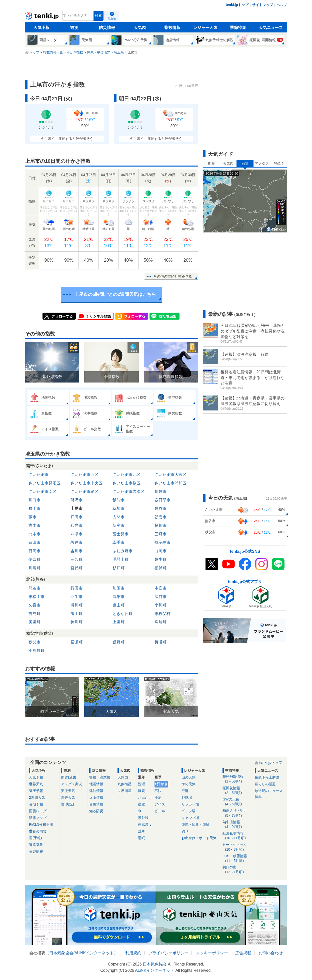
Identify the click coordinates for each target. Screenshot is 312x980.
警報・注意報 (100, 777)
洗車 (141, 831)
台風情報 (96, 804)
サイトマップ (262, 5)
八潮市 (76, 534)
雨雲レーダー (39, 811)
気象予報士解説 (267, 777)
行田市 (76, 588)
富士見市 (120, 534)
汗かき (162, 784)
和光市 (76, 525)
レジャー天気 (205, 28)
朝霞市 (160, 517)
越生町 (160, 559)
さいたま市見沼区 (44, 483)
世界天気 (36, 784)
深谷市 (160, 597)
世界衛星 (124, 791)
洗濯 (141, 784)
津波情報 (96, 791)
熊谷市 (34, 588)
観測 (74, 28)
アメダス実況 (71, 784)
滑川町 (76, 605)
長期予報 (36, 804)
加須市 (118, 588)
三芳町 (76, 559)
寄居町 (160, 622)
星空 (141, 804)
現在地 (112, 18)
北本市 (34, 534)
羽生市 (76, 597)
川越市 (160, 491)
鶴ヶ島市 (162, 542)
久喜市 (34, 605)
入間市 (118, 517)
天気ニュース (271, 28)
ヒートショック (237, 847)
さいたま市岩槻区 (128, 491)
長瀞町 (160, 642)
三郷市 (160, 534)
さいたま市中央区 (86, 483)
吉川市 (76, 551)
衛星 (211, 164)
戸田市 (76, 517)
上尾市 (76, 508)
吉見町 (34, 614)
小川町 (160, 605)
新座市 (118, 525)
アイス (160, 804)
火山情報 (96, 797)
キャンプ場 (190, 818)
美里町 (34, 622)
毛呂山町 (120, 559)
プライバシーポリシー (168, 953)
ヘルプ (282, 5)
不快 (158, 791)
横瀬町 (76, 642)
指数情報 (172, 28)
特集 (258, 797)
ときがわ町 (122, 614)
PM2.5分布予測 (41, 824)
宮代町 (76, 568)
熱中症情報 (237, 825)
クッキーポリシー (212, 953)
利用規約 (133, 953)
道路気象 (36, 845)
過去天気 (68, 797)
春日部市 (162, 500)
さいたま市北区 (126, 475)
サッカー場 (190, 804)
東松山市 (36, 597)
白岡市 (160, 551)
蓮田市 (34, 542)
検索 (98, 16)
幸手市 (118, 542)
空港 (185, 791)
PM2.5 (278, 164)
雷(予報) (35, 838)
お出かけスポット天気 (199, 838)
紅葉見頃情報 (237, 836)
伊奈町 (34, 559)
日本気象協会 (61, 953)
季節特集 (238, 28)
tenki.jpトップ (237, 5)
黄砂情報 (36, 851)
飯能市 (118, 500)
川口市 (34, 500)
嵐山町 (118, 605)
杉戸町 (118, 568)
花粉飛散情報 (237, 779)
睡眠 (141, 838)
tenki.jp (42, 17)
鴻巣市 (118, 597)
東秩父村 (162, 614)
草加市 (118, 508)
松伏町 (160, 568)
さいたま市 (38, 475)
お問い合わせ (271, 953)
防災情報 (107, 28)
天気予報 (41, 28)
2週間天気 (37, 797)
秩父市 (34, 642)
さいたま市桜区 (126, 483)
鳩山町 (76, 614)
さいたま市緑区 (84, 491)
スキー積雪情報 (237, 859)
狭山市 (34, 508)
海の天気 (188, 784)
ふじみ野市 (122, 551)
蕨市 (32, 517)
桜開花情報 (237, 791)
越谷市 (160, 508)
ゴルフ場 (188, 811)
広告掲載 (243, 953)
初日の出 (237, 870)
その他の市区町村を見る (173, 276)
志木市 (34, 525)
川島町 (34, 568)
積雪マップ (38, 818)
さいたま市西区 (84, 475)
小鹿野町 (36, 651)
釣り (185, 831)
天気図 (140, 28)
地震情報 (96, 784)
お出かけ (145, 797)
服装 (141, 791)
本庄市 (160, 588)
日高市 (34, 551)
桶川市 (160, 525)
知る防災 (96, 811)
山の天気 (188, 777)
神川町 (76, 622)
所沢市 (76, 500)
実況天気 (68, 791)
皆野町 (118, 642)
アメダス (262, 164)
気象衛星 (124, 784)
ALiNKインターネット (94, 953)
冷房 (158, 797)
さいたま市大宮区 (170, 475)
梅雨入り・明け (237, 813)
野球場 (187, 797)
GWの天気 (237, 802)
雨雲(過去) (69, 777)
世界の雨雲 (38, 831)
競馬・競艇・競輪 (195, 824)
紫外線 (143, 818)
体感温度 (145, 824)
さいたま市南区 (42, 491)
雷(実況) (67, 804)
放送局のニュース (269, 791)
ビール (160, 811)
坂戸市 (76, 542)
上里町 (118, 622)
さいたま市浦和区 (170, 483)
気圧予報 (36, 791)
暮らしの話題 (265, 784)
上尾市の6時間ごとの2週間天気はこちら (115, 294)
